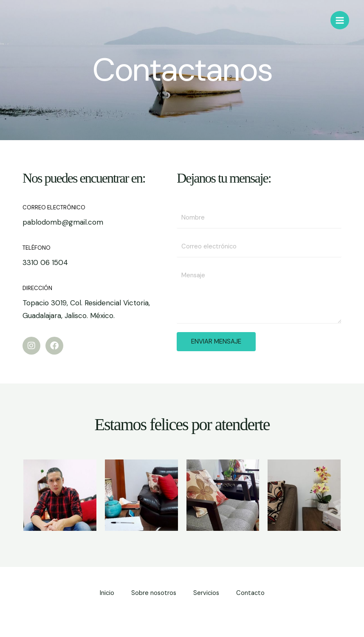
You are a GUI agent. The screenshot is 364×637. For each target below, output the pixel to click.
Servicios (206, 593)
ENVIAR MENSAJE (216, 341)
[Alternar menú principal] (340, 20)
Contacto (250, 593)
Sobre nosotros (154, 593)
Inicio (107, 593)
